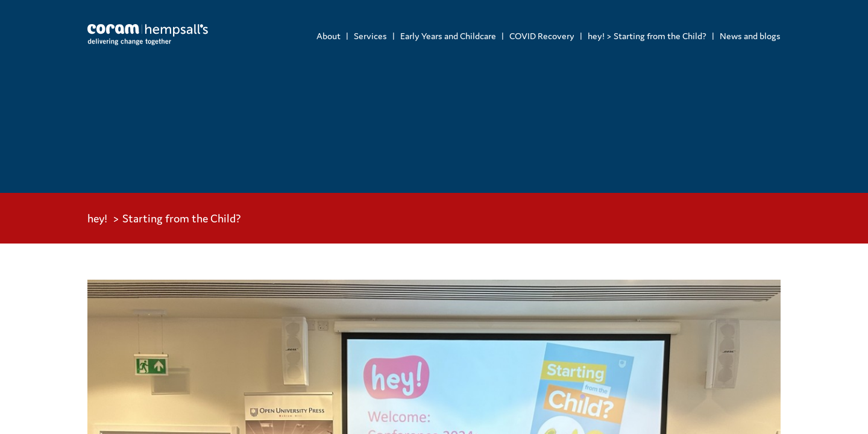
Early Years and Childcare (448, 36)
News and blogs (750, 36)
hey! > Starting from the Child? (647, 36)
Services (370, 36)
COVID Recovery (542, 36)
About (329, 36)
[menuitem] (329, 36)
